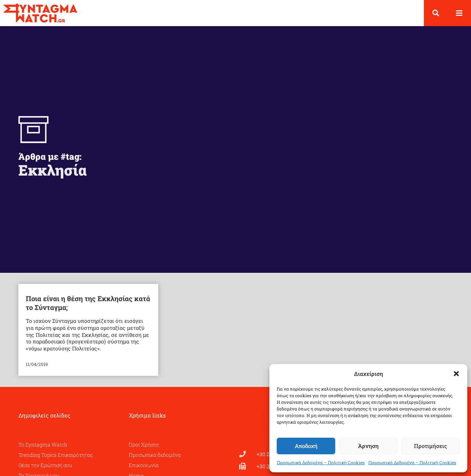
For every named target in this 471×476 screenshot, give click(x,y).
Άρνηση (368, 446)
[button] (456, 374)
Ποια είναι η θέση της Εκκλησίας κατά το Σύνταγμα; (88, 309)
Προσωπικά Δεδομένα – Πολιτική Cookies (321, 462)
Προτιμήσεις (431, 446)
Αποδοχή (306, 446)
